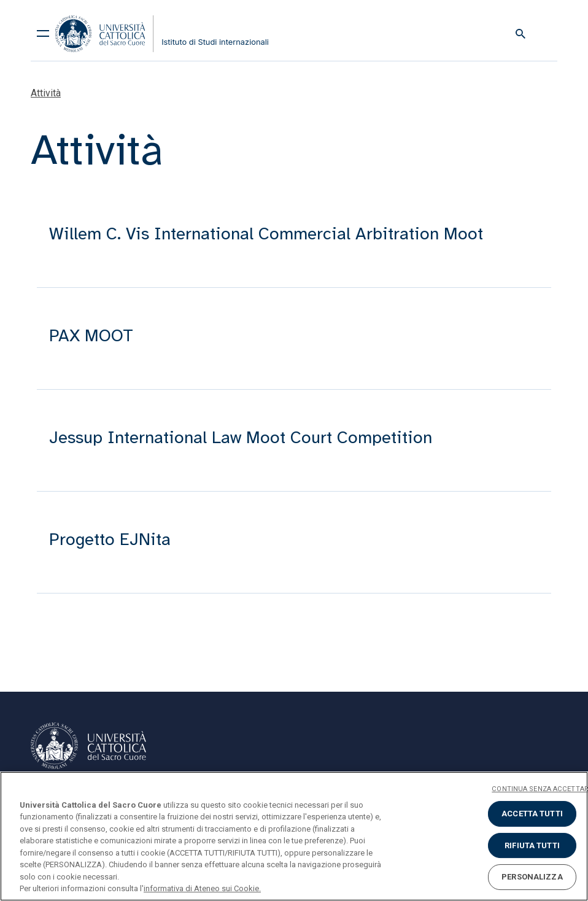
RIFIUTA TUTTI (532, 845)
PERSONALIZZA (532, 877)
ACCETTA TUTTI (532, 814)
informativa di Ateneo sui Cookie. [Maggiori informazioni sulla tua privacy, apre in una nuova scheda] (202, 888)
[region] (294, 836)
